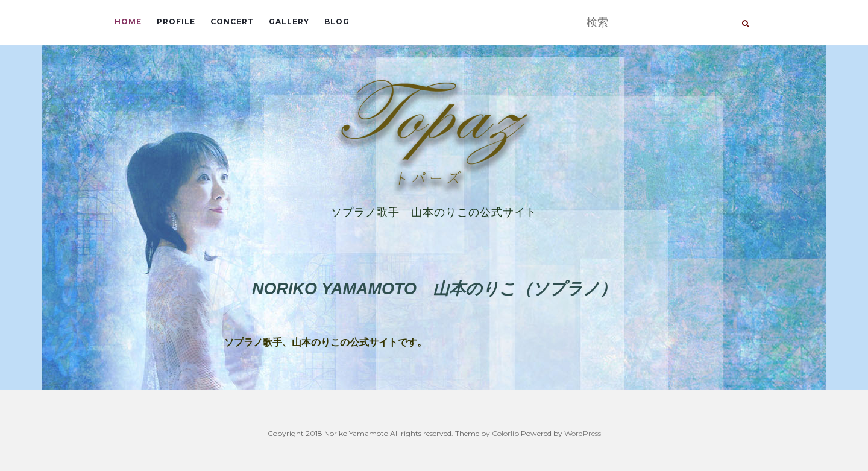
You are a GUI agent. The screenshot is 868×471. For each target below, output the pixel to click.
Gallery (289, 21)
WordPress (583, 433)
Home (128, 21)
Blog (337, 21)
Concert (232, 21)
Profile (176, 21)
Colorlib (505, 433)
